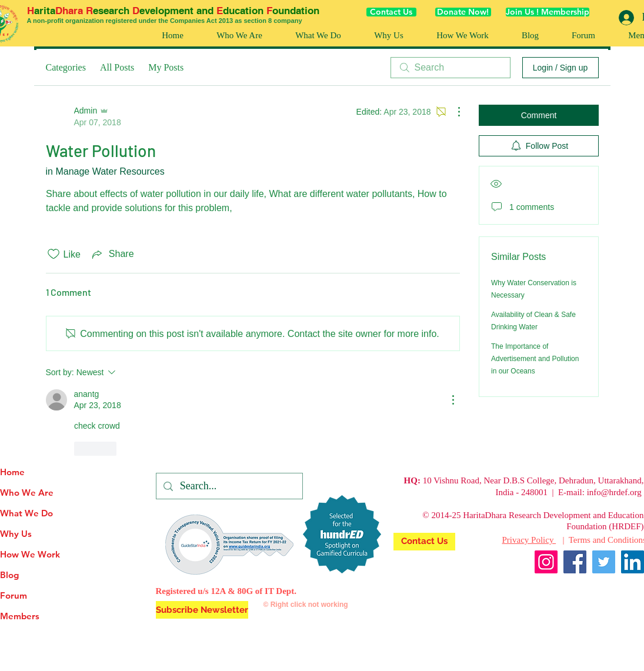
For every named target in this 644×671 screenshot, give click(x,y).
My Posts (166, 67)
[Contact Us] (391, 12)
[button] (463, 36)
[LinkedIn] (633, 562)
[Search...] (229, 486)
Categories (66, 67)
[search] (451, 68)
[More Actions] (453, 112)
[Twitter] (604, 562)
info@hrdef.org (614, 492)
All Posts (117, 67)
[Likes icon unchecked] (54, 254)
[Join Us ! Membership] (548, 12)
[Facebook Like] (621, 590)
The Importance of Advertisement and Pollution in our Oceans (535, 359)
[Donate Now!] (463, 12)
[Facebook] (575, 562)
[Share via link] (112, 254)
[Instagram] (546, 562)
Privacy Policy (529, 540)
